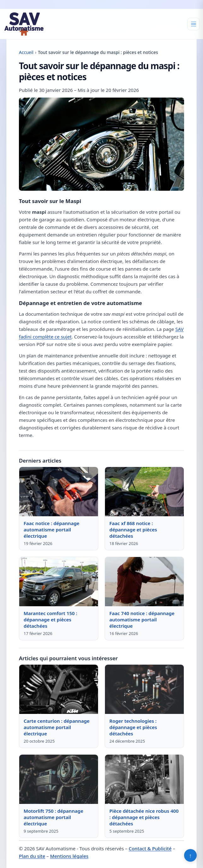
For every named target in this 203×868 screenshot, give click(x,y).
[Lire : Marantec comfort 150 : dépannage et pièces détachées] (59, 582)
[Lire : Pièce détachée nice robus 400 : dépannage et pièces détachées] (144, 779)
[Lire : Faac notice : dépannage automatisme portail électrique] (59, 492)
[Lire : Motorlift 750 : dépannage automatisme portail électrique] (59, 779)
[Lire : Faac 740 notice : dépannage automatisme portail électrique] (144, 582)
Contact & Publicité (150, 848)
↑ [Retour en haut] (191, 855)
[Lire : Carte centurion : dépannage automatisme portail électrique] (59, 689)
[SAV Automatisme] (24, 24)
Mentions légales (69, 856)
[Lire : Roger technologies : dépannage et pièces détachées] (144, 689)
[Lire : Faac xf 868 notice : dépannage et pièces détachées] (144, 492)
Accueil (26, 52)
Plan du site (32, 856)
